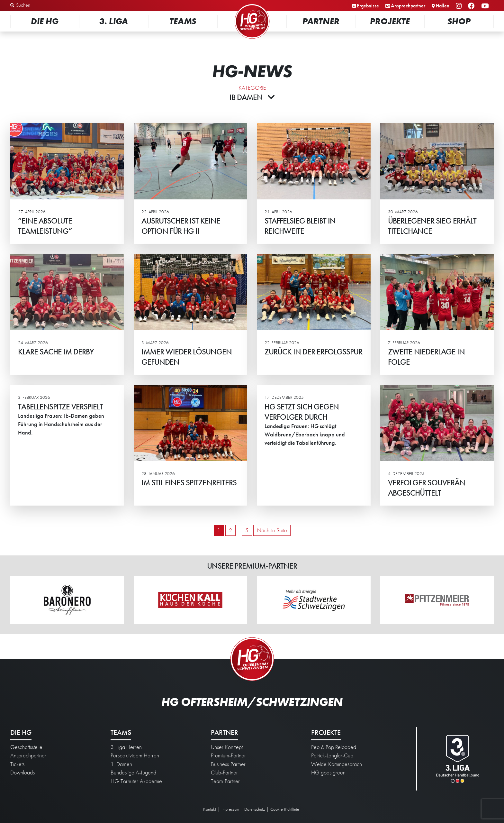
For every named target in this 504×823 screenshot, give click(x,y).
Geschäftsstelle (26, 747)
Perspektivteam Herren (135, 755)
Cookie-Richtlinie (285, 809)
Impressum (230, 809)
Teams (183, 21)
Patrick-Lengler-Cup (332, 755)
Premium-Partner (228, 755)
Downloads (22, 773)
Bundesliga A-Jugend (133, 773)
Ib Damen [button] (252, 97)
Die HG (45, 21)
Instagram (460, 6)
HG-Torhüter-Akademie (136, 781)
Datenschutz (255, 809)
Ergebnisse (368, 6)
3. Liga (114, 21)
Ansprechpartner (408, 6)
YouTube (486, 6)
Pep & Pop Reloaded (334, 747)
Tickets (17, 764)
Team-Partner (225, 781)
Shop (459, 21)
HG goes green (328, 773)
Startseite (252, 5)
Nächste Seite (272, 530)
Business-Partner (228, 764)
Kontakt (210, 809)
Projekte (390, 21)
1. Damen (121, 764)
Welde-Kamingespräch (337, 764)
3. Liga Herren (126, 747)
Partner (321, 21)
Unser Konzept (227, 747)
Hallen (443, 6)
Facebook (472, 6)
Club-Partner (224, 773)
